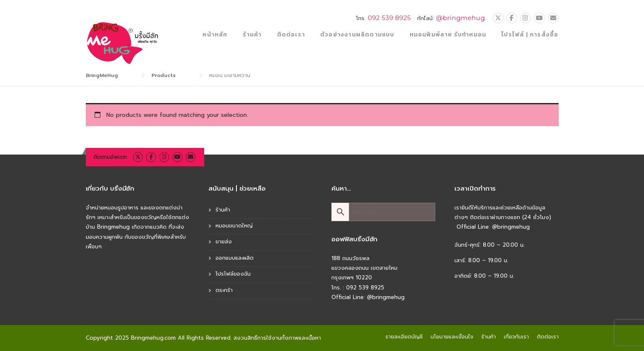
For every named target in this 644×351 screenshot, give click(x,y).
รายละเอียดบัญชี (404, 337)
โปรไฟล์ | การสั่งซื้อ (530, 35)
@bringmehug (461, 18)
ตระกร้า (224, 290)
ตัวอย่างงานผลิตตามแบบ (357, 35)
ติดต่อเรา (291, 35)
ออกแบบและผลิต (235, 258)
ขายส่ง (224, 241)
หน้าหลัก (215, 35)
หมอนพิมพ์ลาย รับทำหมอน (448, 35)
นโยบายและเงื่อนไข (452, 337)
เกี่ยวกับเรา (516, 337)
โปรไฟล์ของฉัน (233, 274)
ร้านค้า (252, 35)
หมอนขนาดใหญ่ (234, 226)
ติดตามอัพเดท (110, 157)
